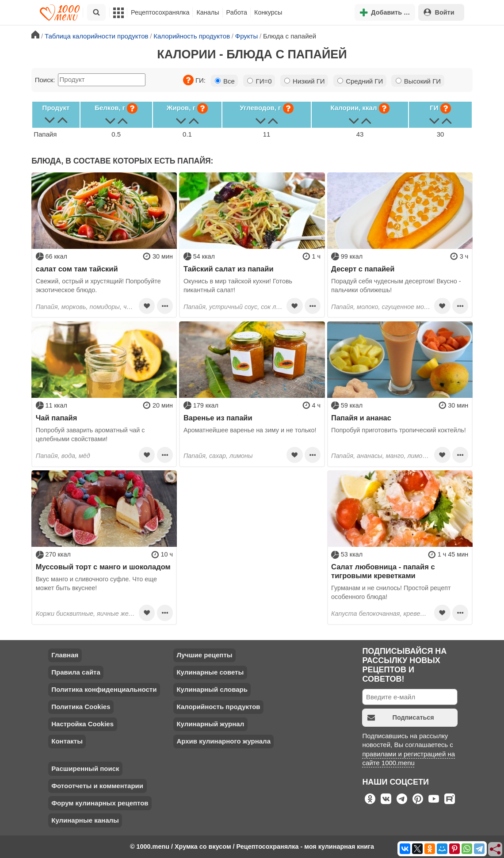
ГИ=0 (259, 81)
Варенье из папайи (218, 418)
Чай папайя (57, 418)
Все (225, 81)
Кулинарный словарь (212, 689)
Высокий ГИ (418, 81)
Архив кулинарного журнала (223, 741)
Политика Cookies (81, 707)
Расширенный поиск (85, 768)
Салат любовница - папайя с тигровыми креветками (383, 571)
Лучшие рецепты (204, 655)
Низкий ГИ (305, 81)
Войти (439, 12)
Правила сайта (76, 672)
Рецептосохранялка (160, 12)
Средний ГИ (360, 81)
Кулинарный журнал (210, 724)
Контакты (67, 741)
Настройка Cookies (82, 724)
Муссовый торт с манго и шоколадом (103, 567)
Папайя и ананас (361, 418)
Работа (237, 12)
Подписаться (401, 718)
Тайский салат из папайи (229, 269)
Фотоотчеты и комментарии (97, 786)
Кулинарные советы (210, 672)
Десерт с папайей (363, 269)
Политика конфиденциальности (104, 689)
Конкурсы (268, 12)
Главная (65, 655)
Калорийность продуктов (218, 707)
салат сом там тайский (77, 269)
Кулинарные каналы (85, 820)
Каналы (208, 12)
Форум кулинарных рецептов (100, 803)
